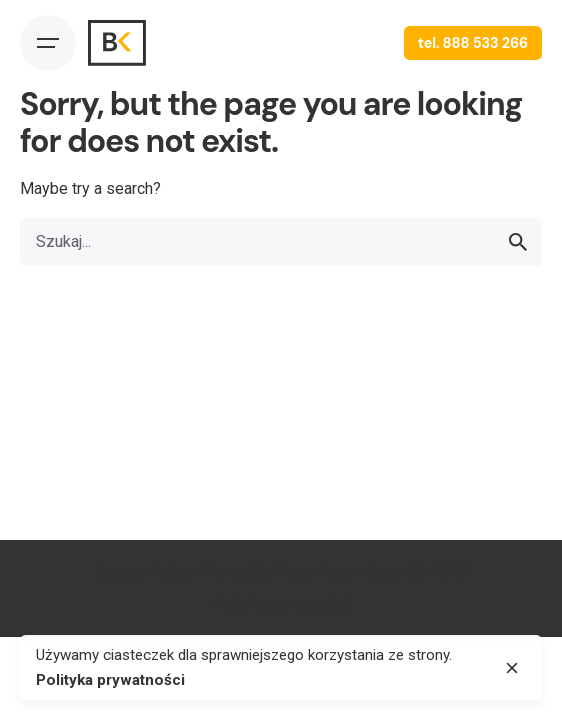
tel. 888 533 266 (473, 43)
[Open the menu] (48, 43)
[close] (512, 668)
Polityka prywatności (281, 604)
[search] (518, 242)
